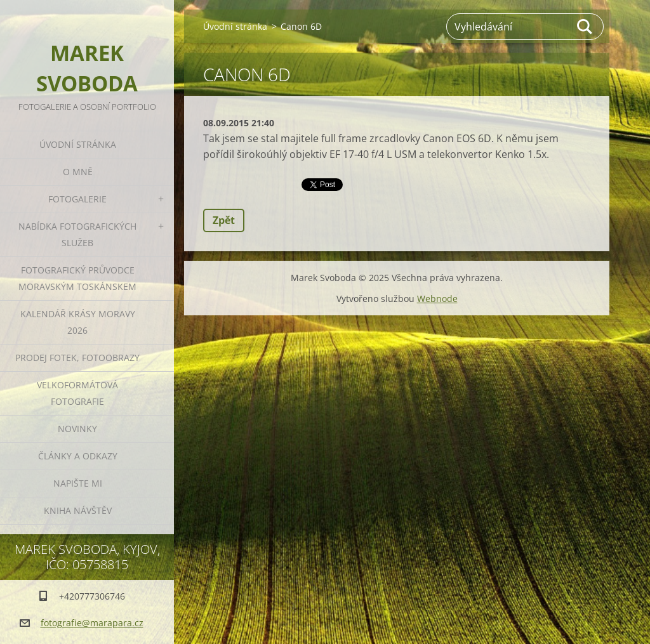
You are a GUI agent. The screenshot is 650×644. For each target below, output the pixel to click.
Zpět (224, 220)
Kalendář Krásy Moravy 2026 (78, 322)
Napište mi (78, 483)
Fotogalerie (77, 199)
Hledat (585, 27)
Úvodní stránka (78, 144)
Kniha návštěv (78, 510)
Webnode (437, 299)
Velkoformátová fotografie (77, 393)
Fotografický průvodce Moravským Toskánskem (77, 278)
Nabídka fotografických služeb (77, 234)
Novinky (77, 429)
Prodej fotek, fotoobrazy (77, 358)
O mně (78, 172)
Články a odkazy (78, 456)
